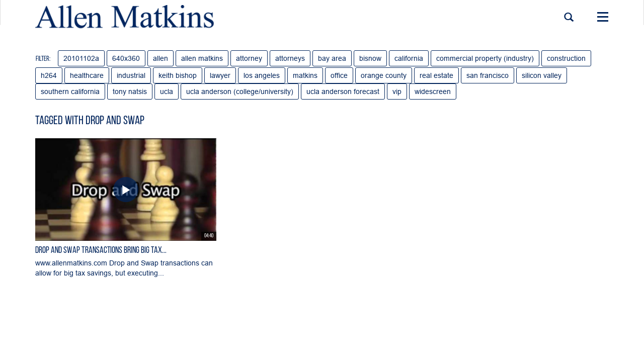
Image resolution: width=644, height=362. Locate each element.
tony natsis (130, 92)
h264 (49, 75)
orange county (384, 75)
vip (397, 92)
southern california (70, 92)
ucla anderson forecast (343, 92)
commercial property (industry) (485, 58)
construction (566, 58)
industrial (131, 75)
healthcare (87, 75)
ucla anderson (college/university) (240, 92)
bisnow (370, 58)
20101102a (81, 58)
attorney (249, 58)
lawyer (220, 75)
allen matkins (202, 58)
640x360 (126, 58)
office (339, 75)
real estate (436, 75)
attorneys (290, 58)
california (409, 58)
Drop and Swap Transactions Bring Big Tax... (101, 251)
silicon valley (542, 75)
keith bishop (178, 75)
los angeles (262, 75)
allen (160, 58)
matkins (305, 75)
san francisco (488, 75)
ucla (167, 92)
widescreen (433, 92)
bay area (332, 58)
